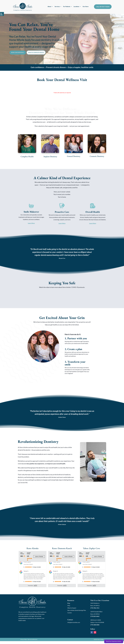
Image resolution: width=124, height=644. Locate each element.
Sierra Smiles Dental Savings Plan (77, 613)
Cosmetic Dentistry (97, 158)
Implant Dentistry (50, 158)
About (49, 6)
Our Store (86, 6)
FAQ (69, 608)
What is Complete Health (46, 55)
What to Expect (72, 611)
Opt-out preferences (33, 642)
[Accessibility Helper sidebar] (2, 14)
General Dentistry (74, 158)
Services (57, 6)
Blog (69, 606)
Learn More (31, 225)
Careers (70, 616)
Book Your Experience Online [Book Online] (114, 641)
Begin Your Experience (21, 55)
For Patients (67, 6)
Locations (76, 6)
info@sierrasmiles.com (74, 625)
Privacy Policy (24, 642)
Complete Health (27, 158)
